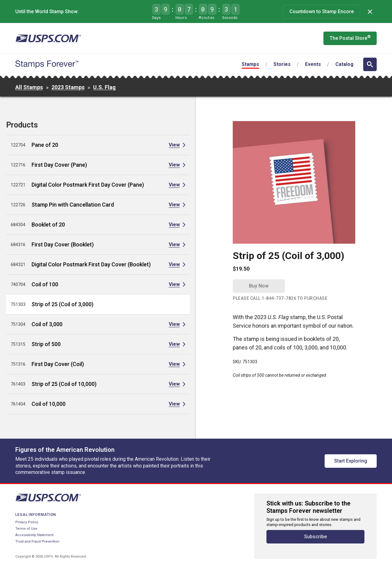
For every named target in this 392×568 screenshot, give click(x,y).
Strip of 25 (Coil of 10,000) (64, 384)
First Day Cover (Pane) (59, 165)
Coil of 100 (45, 284)
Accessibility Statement (34, 535)
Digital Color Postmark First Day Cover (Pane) (88, 185)
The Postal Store (350, 38)
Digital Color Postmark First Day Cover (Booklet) (91, 264)
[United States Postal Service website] (48, 38)
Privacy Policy (27, 522)
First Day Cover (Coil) (58, 364)
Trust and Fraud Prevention (37, 541)
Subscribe (315, 537)
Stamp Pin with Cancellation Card (73, 205)
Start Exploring (351, 461)
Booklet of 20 (48, 225)
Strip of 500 (46, 344)
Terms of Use (26, 529)
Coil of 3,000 (47, 324)
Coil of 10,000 (49, 404)
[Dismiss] (370, 12)
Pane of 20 (45, 145)
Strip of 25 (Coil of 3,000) (62, 304)
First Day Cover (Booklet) (63, 244)
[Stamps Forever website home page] (47, 64)
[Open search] (370, 64)
